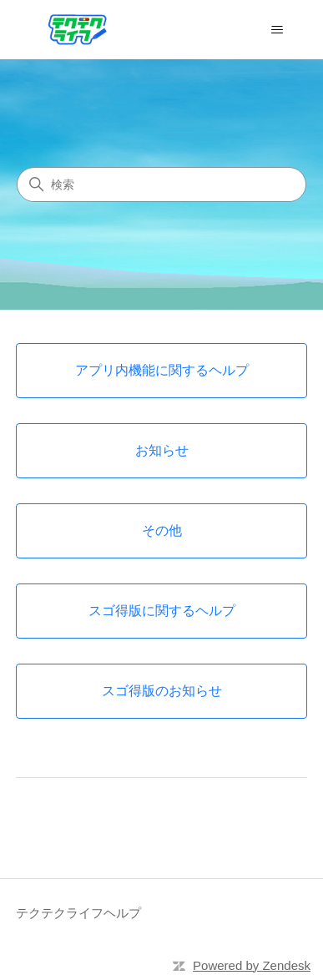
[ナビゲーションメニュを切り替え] (278, 30)
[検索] (161, 184)
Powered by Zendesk (252, 965)
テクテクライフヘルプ (78, 913)
